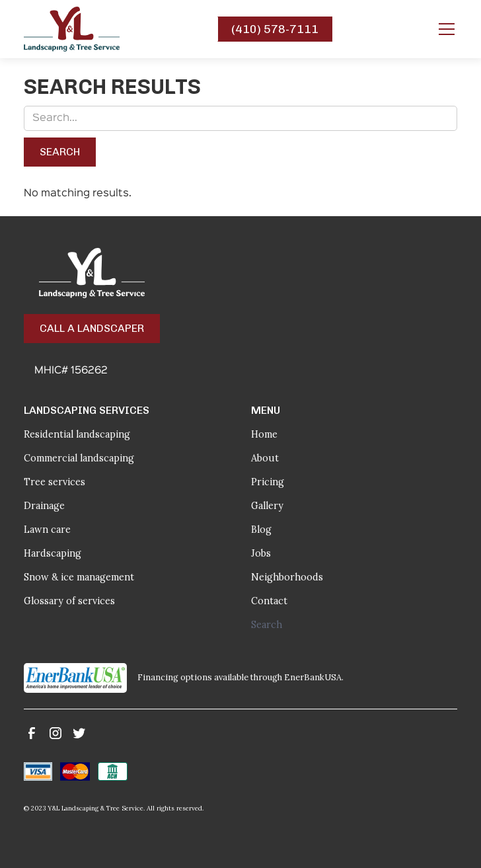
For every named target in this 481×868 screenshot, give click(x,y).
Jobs (261, 553)
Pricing (268, 482)
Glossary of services (69, 601)
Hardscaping (53, 553)
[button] (444, 29)
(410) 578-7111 (275, 29)
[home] (72, 29)
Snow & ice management (79, 577)
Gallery (267, 506)
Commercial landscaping (79, 458)
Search (267, 625)
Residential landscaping (77, 434)
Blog (261, 530)
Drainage (44, 506)
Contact (269, 601)
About (265, 458)
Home (264, 434)
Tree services (55, 482)
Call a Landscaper (92, 328)
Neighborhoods (287, 577)
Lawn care (47, 530)
